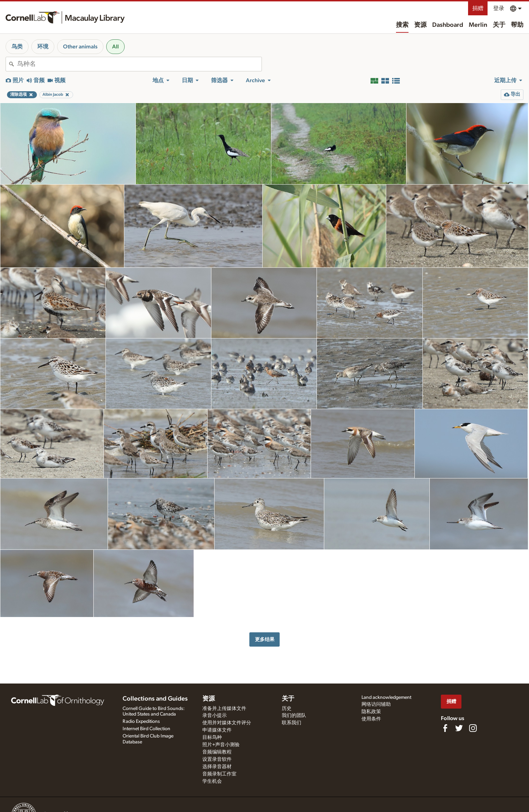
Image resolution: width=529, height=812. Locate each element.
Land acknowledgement (386, 697)
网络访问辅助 (376, 704)
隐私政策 (371, 712)
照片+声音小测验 (221, 745)
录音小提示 (215, 716)
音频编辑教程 (217, 752)
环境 (43, 47)
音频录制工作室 (219, 774)
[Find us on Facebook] (445, 728)
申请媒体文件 (217, 730)
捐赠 (478, 8)
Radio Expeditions (141, 721)
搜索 (402, 25)
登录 (499, 8)
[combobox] (139, 64)
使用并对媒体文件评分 (227, 723)
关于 (499, 25)
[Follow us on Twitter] (459, 728)
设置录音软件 (217, 759)
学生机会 (212, 781)
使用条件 (371, 719)
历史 (287, 709)
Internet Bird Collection (146, 729)
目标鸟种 (212, 737)
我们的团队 (294, 716)
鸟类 (17, 47)
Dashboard (448, 25)
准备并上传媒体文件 (224, 709)
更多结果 (265, 639)
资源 (420, 25)
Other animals (80, 47)
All (115, 47)
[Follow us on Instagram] (473, 728)
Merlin (478, 25)
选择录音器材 (217, 767)
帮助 (517, 25)
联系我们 (291, 723)
